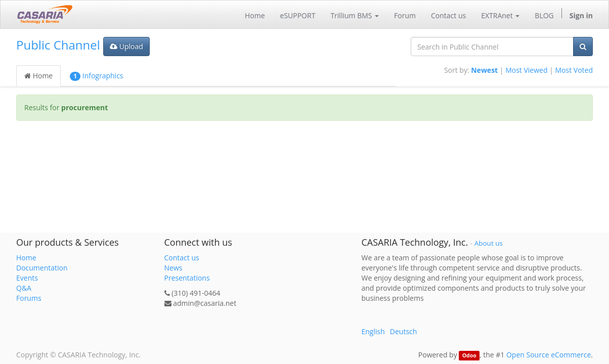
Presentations (187, 278)
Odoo (469, 355)
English (373, 331)
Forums (29, 298)
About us (489, 243)
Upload (126, 46)
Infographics (96, 76)
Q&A (24, 288)
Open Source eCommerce (549, 355)
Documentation (42, 268)
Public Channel (58, 45)
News (173, 268)
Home (38, 76)
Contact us (182, 258)
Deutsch (404, 331)
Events (27, 278)
